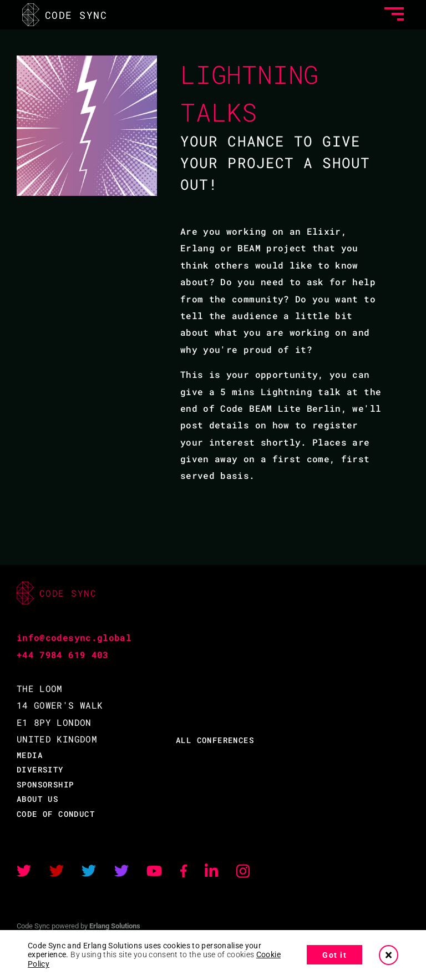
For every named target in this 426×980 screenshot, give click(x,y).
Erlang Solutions (115, 926)
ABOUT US (37, 799)
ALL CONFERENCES (215, 740)
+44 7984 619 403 (63, 655)
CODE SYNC (65, 15)
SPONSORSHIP (45, 784)
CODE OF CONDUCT (56, 814)
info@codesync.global (74, 637)
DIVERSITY (40, 769)
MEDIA (30, 755)
